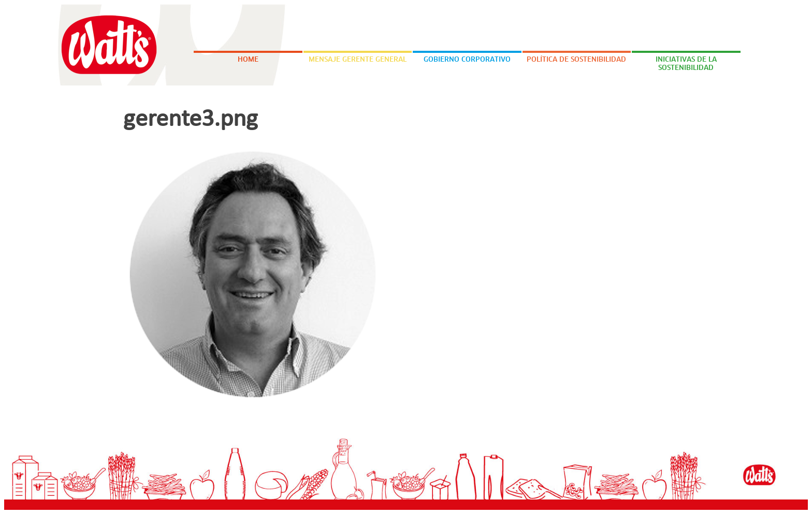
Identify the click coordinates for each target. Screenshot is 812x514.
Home (248, 60)
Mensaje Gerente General (358, 60)
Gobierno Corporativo (467, 60)
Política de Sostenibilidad (576, 60)
